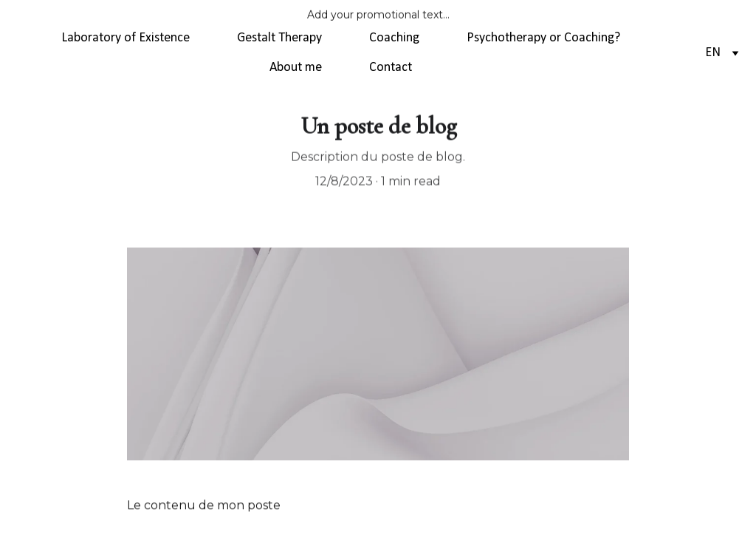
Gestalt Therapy (279, 38)
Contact (391, 68)
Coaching (394, 38)
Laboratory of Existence (126, 38)
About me (296, 68)
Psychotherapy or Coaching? (543, 38)
